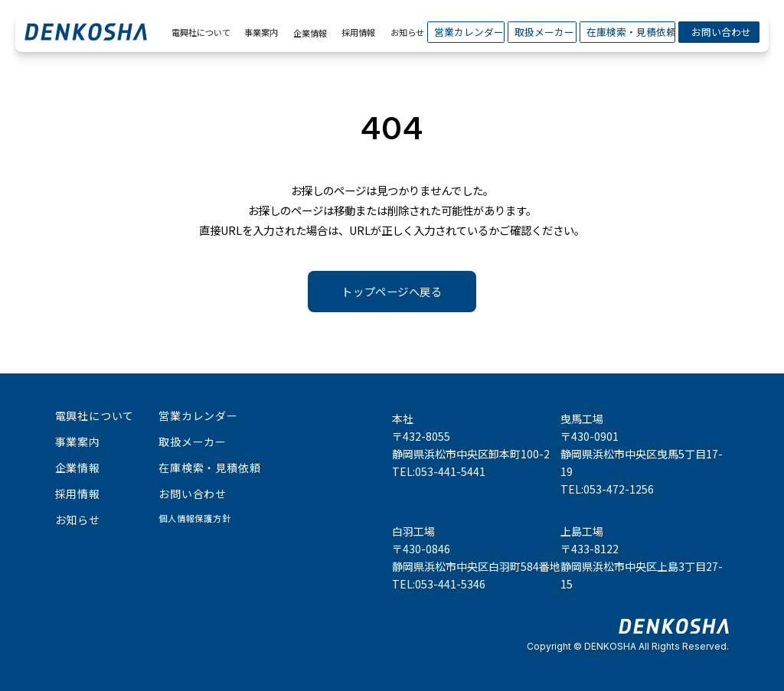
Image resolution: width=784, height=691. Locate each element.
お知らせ (406, 32)
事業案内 (260, 32)
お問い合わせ (719, 32)
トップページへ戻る (392, 291)
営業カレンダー (466, 32)
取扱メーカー (542, 32)
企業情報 (310, 33)
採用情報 (357, 32)
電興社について (198, 32)
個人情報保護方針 (194, 518)
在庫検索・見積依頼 (627, 32)
